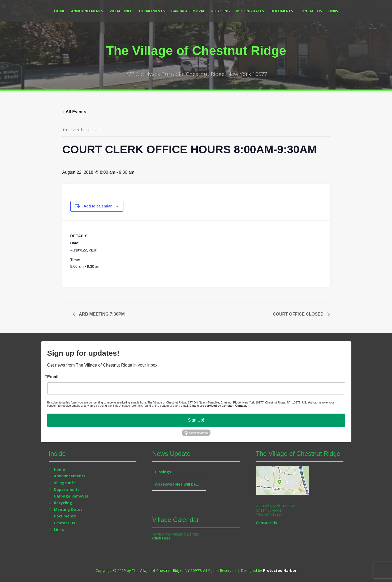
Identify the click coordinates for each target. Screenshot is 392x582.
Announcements (87, 11)
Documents (282, 11)
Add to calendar (98, 206)
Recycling (221, 11)
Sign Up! (196, 420)
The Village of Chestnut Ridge (196, 51)
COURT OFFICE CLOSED (299, 314)
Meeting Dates (250, 11)
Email (53, 377)
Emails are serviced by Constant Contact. (218, 406)
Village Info (121, 11)
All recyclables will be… (177, 484)
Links (333, 11)
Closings (163, 472)
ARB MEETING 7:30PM (101, 314)
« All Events (74, 112)
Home (59, 11)
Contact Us (311, 11)
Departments (152, 11)
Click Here (161, 538)
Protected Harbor (280, 570)
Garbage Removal (188, 11)
